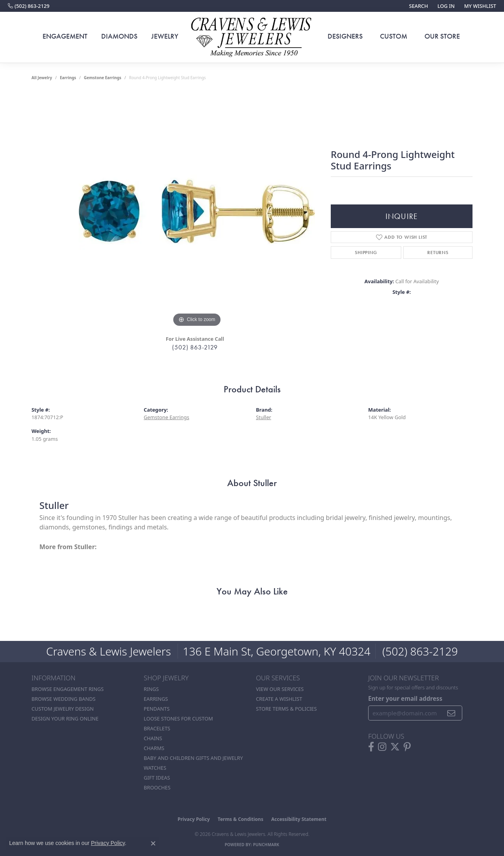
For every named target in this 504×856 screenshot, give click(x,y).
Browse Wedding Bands (64, 699)
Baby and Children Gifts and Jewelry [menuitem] (193, 758)
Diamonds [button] (119, 36)
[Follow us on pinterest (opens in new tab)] (407, 747)
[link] (29, 6)
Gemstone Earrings (103, 78)
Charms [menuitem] (154, 748)
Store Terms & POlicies (286, 709)
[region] (197, 211)
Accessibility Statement (299, 819)
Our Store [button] (442, 36)
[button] (418, 6)
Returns (438, 253)
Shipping (366, 253)
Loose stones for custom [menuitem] (178, 719)
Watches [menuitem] (155, 768)
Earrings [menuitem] (156, 699)
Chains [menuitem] (153, 738)
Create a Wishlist (279, 699)
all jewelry (42, 78)
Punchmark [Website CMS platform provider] (266, 845)
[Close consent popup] (153, 843)
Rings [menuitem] (151, 689)
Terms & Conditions (241, 819)
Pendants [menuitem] (157, 709)
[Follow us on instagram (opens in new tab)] (382, 747)
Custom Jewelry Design (63, 709)
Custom (394, 36)
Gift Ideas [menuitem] (157, 778)
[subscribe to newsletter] (451, 713)
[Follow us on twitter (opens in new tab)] (395, 747)
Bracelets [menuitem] (157, 728)
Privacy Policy (194, 819)
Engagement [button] (65, 36)
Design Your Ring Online (65, 719)
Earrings (68, 78)
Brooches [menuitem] (157, 787)
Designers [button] (345, 36)
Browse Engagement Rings (68, 689)
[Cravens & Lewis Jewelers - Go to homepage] (252, 37)
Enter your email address (405, 698)
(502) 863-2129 (195, 347)
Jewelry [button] (165, 36)
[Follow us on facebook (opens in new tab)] (371, 747)
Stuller (264, 417)
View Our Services (280, 689)
